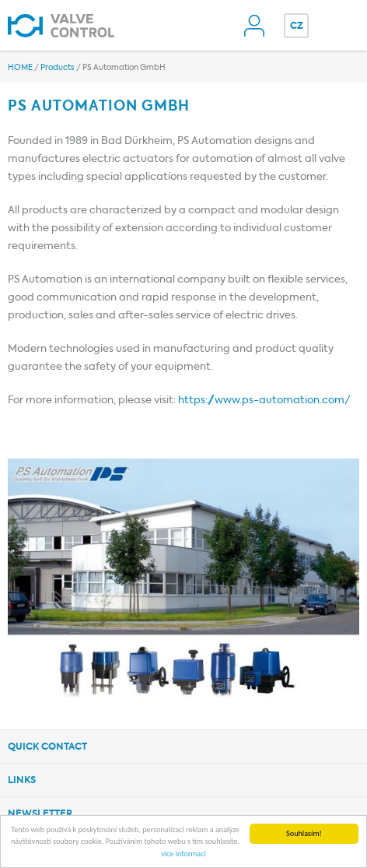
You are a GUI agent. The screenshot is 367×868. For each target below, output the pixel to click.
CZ (297, 26)
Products (58, 68)
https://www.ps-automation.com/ (264, 401)
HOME (20, 68)
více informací (183, 854)
